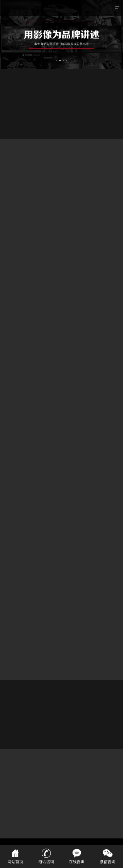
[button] (57, 59)
